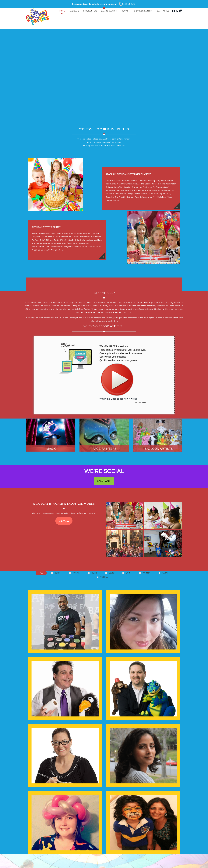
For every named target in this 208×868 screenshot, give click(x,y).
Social (125, 11)
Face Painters (90, 11)
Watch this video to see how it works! (118, 381)
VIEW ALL (64, 521)
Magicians (74, 11)
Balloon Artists (109, 11)
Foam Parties (163, 11)
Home (62, 11)
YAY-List (144, 402)
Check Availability (143, 11)
